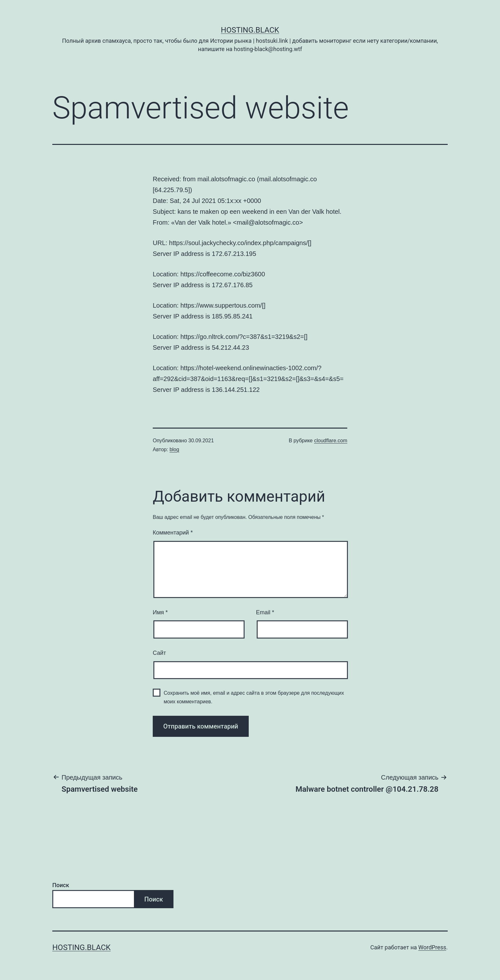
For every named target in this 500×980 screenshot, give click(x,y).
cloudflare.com (331, 441)
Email (265, 612)
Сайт (159, 653)
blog (174, 449)
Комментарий (173, 533)
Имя (160, 612)
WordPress (432, 947)
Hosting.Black (250, 30)
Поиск (61, 885)
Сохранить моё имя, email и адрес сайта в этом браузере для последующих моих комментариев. (254, 697)
